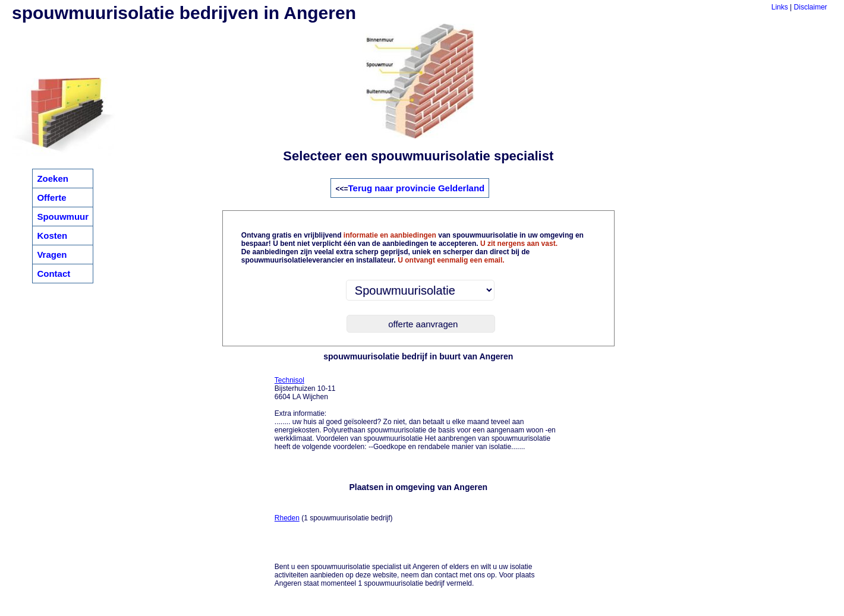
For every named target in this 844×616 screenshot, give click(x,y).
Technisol (289, 380)
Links (780, 7)
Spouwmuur (63, 217)
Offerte (51, 198)
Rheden (287, 518)
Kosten (52, 236)
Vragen (52, 255)
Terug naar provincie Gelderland (416, 188)
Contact (53, 274)
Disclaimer (811, 7)
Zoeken (53, 179)
